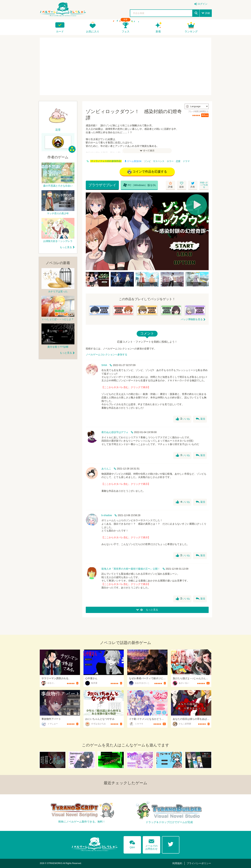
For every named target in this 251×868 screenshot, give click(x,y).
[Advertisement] (125, 66)
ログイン (203, 4)
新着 (158, 31)
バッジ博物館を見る (192, 319)
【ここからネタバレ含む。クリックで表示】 (126, 387)
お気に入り (93, 31)
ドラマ (186, 161)
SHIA (104, 365)
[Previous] (90, 231)
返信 (200, 419)
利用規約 (177, 863)
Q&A (132, 844)
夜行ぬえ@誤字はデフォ (115, 432)
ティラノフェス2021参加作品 (106, 161)
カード (60, 31)
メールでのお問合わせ (151, 844)
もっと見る (66, 247)
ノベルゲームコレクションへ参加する (107, 354)
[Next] (205, 231)
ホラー (170, 161)
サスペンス (159, 161)
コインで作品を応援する (147, 172)
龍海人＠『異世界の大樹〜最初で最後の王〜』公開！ (131, 569)
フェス (126, 31)
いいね (183, 419)
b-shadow (107, 515)
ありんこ (106, 469)
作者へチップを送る (204, 185)
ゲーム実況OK (133, 161)
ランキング (191, 31)
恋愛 (178, 161)
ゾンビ (147, 161)
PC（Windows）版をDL (140, 185)
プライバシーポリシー (199, 863)
